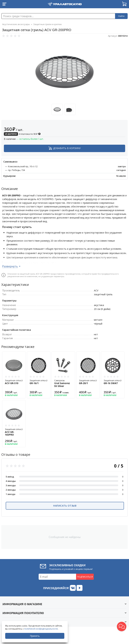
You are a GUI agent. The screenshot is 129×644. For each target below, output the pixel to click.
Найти (121, 16)
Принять (35, 636)
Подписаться (85, 577)
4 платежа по (22, 134)
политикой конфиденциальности (41, 629)
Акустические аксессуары (16, 24)
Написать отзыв (65, 506)
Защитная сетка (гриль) (17, 382)
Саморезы (63, 383)
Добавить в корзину (67, 148)
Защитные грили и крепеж (47, 24)
